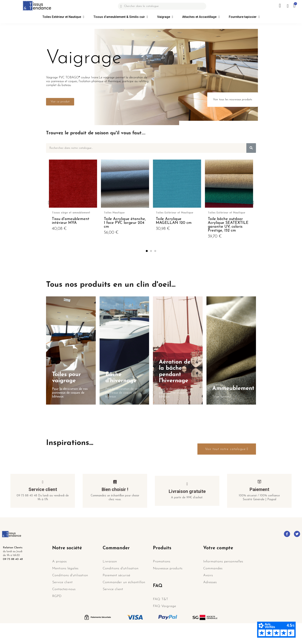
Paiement (259, 506)
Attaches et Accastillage (201, 17)
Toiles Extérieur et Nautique (63, 17)
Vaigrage (165, 17)
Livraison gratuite (187, 508)
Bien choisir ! (115, 506)
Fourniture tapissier (244, 17)
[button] (60, 102)
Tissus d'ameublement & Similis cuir (121, 17)
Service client (43, 506)
